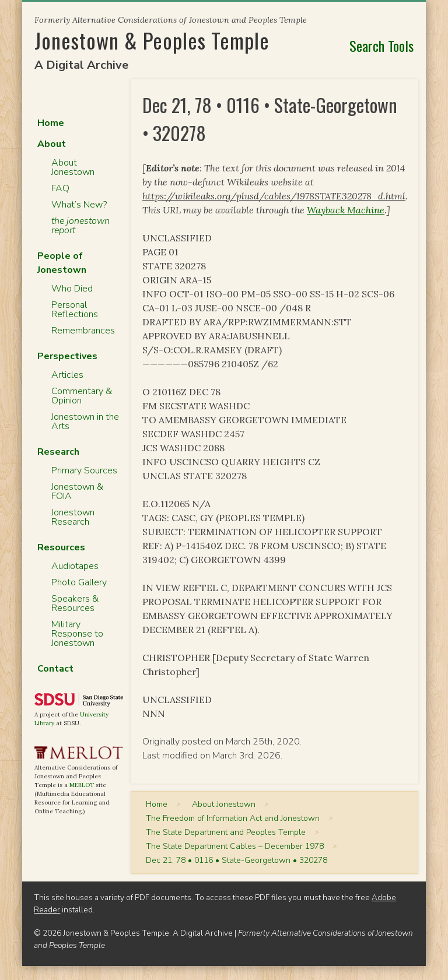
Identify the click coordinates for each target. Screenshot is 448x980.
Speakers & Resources (75, 603)
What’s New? (79, 205)
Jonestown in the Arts (85, 421)
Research (58, 452)
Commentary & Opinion (82, 396)
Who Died (72, 289)
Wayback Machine (346, 210)
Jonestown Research (73, 517)
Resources (61, 547)
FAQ (60, 188)
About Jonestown (73, 167)
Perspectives (67, 356)
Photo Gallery (79, 582)
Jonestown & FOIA (77, 491)
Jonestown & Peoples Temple (152, 40)
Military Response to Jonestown (77, 634)
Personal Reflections (75, 310)
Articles (67, 375)
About (52, 144)
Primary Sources (84, 470)
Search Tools (381, 45)
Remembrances (83, 331)
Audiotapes (75, 566)
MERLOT (82, 785)
